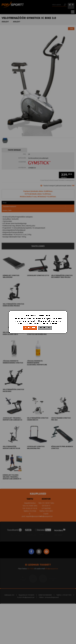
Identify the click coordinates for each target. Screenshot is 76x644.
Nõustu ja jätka (30, 328)
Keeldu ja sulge (45, 328)
